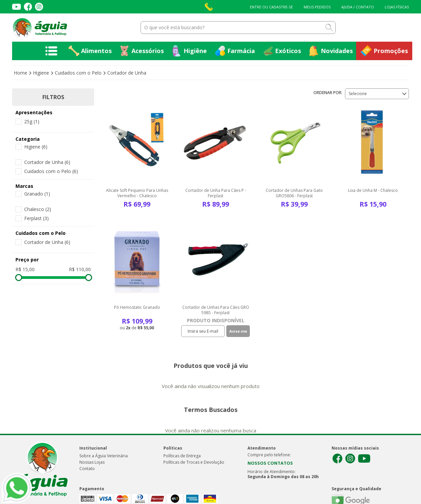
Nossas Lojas (92, 462)
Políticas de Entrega (182, 456)
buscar (329, 28)
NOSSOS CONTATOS (270, 463)
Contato (87, 469)
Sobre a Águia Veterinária (104, 456)
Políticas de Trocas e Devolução (194, 462)
